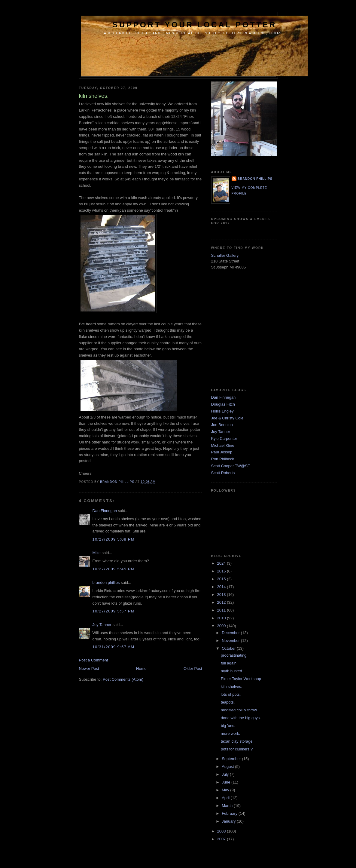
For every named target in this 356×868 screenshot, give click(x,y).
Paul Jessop (222, 452)
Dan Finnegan (105, 511)
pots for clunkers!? (237, 749)
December (231, 633)
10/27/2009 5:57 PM (114, 611)
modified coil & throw (239, 710)
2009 (222, 626)
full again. (229, 663)
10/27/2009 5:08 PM (114, 539)
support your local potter (195, 25)
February (230, 813)
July (226, 774)
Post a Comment (94, 660)
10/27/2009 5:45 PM (114, 569)
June (227, 782)
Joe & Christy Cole (227, 418)
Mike (97, 553)
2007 (222, 839)
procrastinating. (234, 655)
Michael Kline (223, 445)
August (228, 767)
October (229, 648)
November (231, 641)
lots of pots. (231, 694)
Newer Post (89, 669)
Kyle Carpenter (224, 439)
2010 (222, 618)
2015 (222, 579)
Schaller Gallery (225, 255)
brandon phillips (106, 583)
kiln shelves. (231, 687)
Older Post (193, 669)
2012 (222, 602)
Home (141, 669)
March (228, 806)
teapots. (228, 702)
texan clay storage (237, 741)
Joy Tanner (102, 625)
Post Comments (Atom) (123, 679)
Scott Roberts (223, 473)
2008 (222, 831)
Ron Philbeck (223, 459)
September (232, 759)
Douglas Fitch (223, 404)
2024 (222, 563)
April (226, 798)
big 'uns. (228, 726)
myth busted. (232, 671)
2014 (222, 587)
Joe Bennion (222, 425)
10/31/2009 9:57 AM (114, 647)
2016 (222, 571)
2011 (222, 610)
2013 (222, 595)
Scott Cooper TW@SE (231, 466)
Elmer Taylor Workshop (241, 679)
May (226, 790)
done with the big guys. (241, 718)
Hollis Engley (222, 411)
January (229, 821)
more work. (230, 733)
